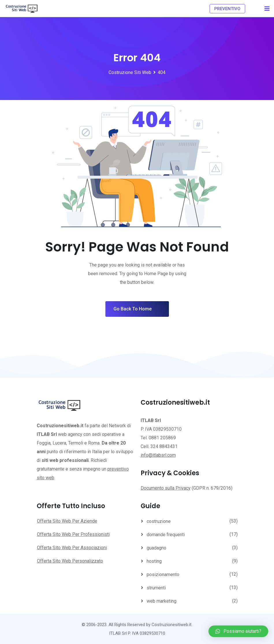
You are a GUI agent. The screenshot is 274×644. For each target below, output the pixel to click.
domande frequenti (166, 535)
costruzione (159, 521)
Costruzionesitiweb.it (172, 625)
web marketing (162, 601)
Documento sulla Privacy (166, 488)
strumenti (156, 588)
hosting (154, 561)
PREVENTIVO (227, 9)
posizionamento (163, 574)
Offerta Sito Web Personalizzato (70, 561)
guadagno (156, 548)
